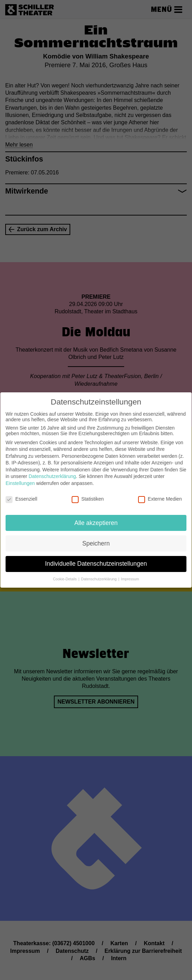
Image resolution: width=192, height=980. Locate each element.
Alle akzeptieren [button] (96, 517)
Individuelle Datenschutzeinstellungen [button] (96, 558)
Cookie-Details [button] (65, 573)
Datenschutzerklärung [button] (99, 573)
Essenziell (21, 493)
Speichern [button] (96, 538)
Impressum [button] (130, 573)
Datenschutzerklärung (52, 471)
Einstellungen (20, 478)
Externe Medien (160, 493)
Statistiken (88, 493)
